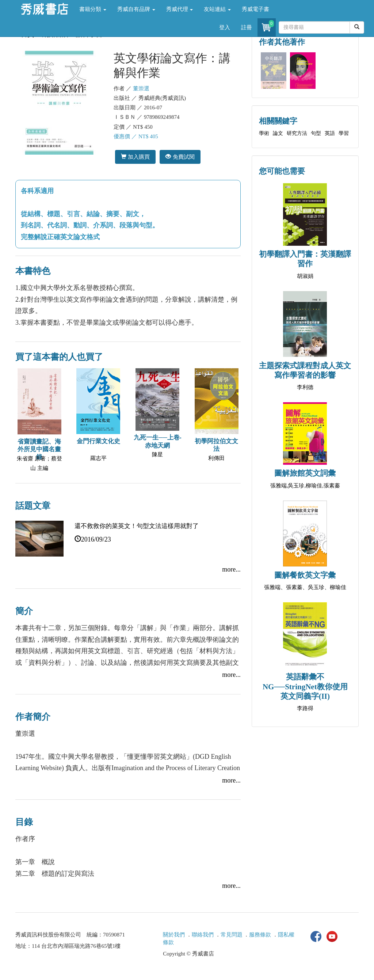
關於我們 (174, 935)
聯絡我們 (203, 935)
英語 (330, 133)
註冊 (247, 27)
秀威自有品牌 (136, 9)
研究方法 (297, 133)
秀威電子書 (255, 9)
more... (231, 569)
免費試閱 (180, 157)
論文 (278, 133)
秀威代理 (180, 9)
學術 (264, 133)
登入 (225, 27)
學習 (344, 133)
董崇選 (141, 88)
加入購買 (135, 157)
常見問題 (232, 935)
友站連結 (217, 9)
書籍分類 (93, 9)
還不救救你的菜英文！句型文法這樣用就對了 (137, 526)
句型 (316, 133)
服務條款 (260, 935)
